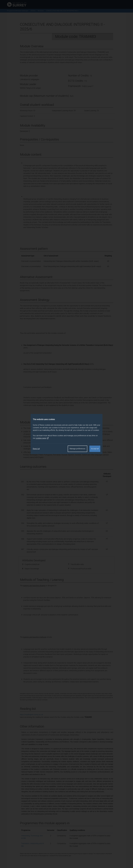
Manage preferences (77, 449)
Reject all (36, 449)
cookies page (42, 438)
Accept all (95, 449)
